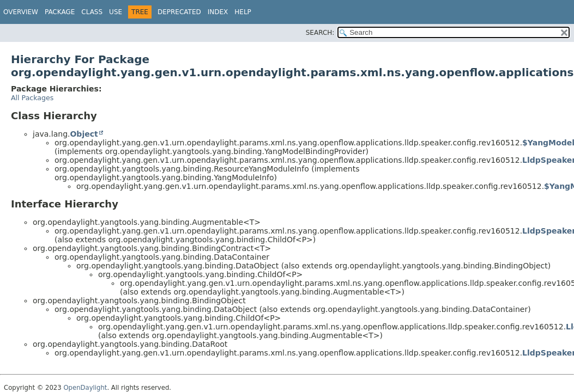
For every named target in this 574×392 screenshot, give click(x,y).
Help (243, 12)
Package (60, 12)
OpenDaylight (85, 388)
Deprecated (179, 12)
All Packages (32, 98)
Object (84, 134)
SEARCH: (320, 33)
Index (218, 12)
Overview (21, 12)
